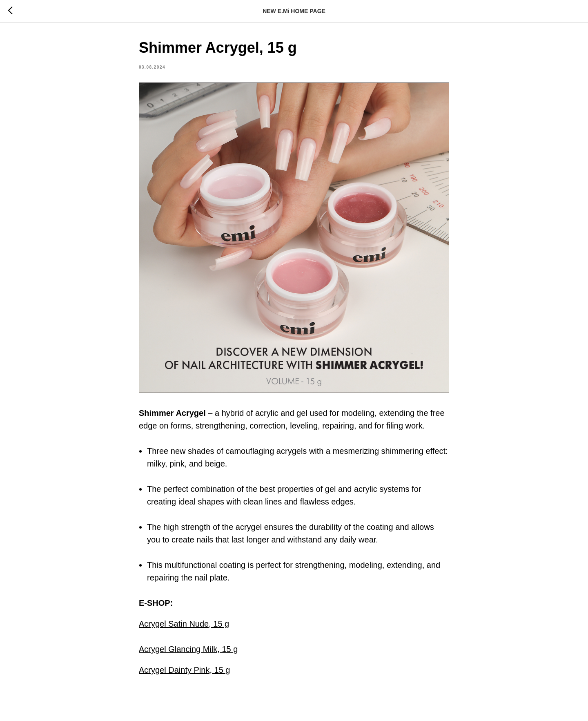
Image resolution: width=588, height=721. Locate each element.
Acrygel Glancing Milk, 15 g (188, 649)
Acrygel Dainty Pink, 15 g (184, 670)
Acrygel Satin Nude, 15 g (184, 624)
